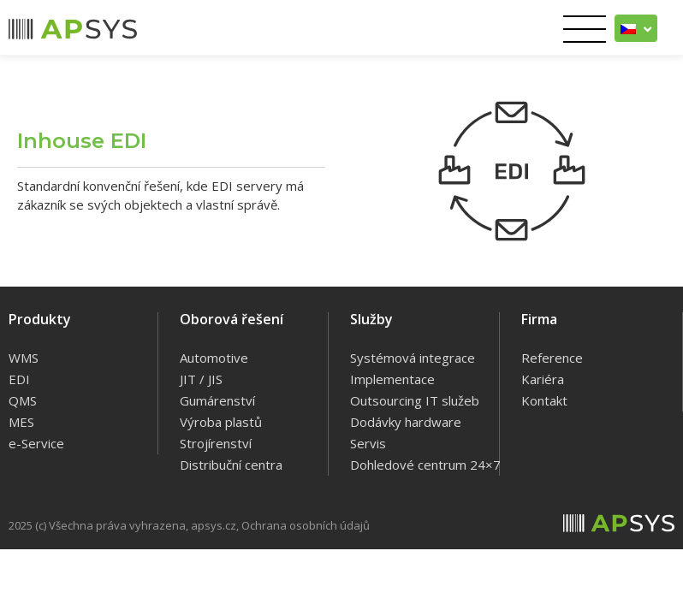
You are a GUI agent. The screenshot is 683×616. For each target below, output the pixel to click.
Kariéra (543, 379)
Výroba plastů (221, 422)
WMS (24, 358)
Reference (552, 358)
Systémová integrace (413, 358)
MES (21, 422)
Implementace (392, 379)
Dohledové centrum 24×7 (425, 465)
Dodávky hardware (406, 422)
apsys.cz (214, 525)
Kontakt (544, 400)
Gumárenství (217, 400)
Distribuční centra (231, 465)
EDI (19, 379)
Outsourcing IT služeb (415, 400)
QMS (23, 400)
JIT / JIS (201, 379)
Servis (368, 443)
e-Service (36, 443)
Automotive (214, 358)
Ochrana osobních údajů (306, 525)
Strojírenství (216, 443)
